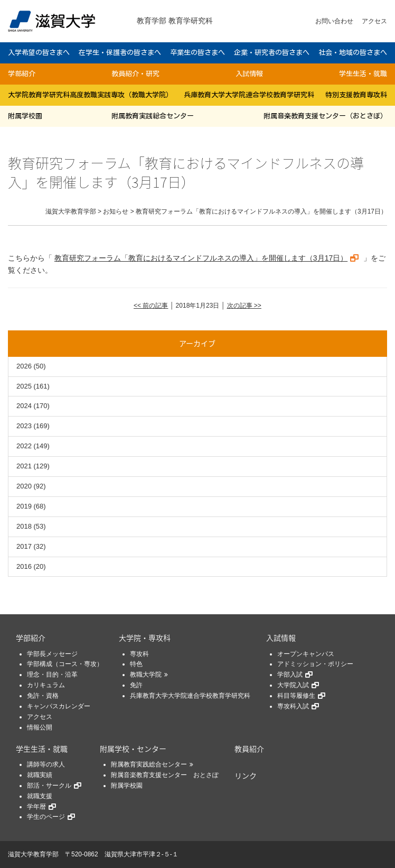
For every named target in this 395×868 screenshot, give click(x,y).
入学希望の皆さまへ (39, 53)
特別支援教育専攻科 (356, 95)
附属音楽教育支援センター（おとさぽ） (325, 116)
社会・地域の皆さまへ (353, 53)
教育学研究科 (191, 21)
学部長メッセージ (52, 654)
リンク (246, 775)
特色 (136, 664)
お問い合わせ (334, 21)
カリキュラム (46, 685)
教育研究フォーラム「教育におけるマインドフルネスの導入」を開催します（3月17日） (201, 258)
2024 (24, 406)
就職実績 (40, 775)
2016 (24, 566)
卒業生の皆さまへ (197, 53)
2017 (24, 546)
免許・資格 (43, 696)
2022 (24, 446)
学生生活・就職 (363, 74)
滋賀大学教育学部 (33, 854)
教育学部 (152, 21)
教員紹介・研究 (135, 74)
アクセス (374, 21)
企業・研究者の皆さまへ (272, 53)
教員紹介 (249, 749)
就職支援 (40, 796)
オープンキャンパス (306, 654)
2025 (24, 386)
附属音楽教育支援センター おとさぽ (165, 775)
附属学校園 (25, 116)
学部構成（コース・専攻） (65, 664)
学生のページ (46, 817)
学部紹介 (22, 74)
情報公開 (40, 727)
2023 (24, 426)
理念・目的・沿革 (52, 675)
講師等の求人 (46, 764)
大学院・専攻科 (145, 638)
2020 (24, 486)
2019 (24, 506)
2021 (24, 466)
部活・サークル (49, 786)
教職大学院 (146, 675)
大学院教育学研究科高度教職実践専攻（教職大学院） (90, 95)
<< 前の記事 (151, 306)
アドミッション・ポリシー (315, 664)
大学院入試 (293, 685)
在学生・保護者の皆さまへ (120, 53)
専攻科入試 (293, 706)
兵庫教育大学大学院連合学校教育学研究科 (249, 95)
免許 (136, 685)
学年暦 (36, 807)
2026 (24, 366)
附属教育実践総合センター (153, 116)
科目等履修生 (296, 696)
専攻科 (139, 654)
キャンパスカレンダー (59, 706)
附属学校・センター (133, 749)
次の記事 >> (244, 306)
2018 (24, 526)
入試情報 (249, 74)
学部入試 (290, 675)
